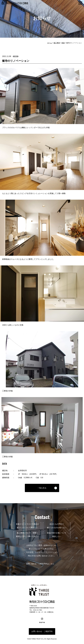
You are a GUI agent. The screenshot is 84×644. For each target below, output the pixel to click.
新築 (63, 43)
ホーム (50, 43)
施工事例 (57, 43)
